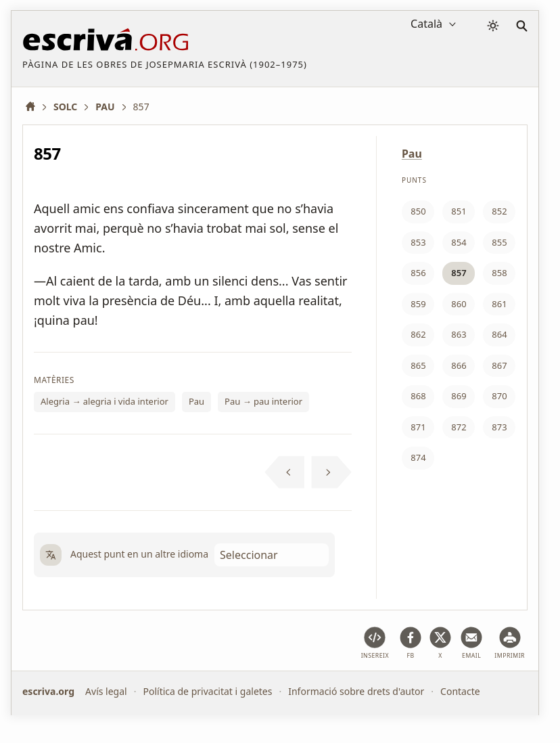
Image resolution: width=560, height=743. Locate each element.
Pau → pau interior (263, 401)
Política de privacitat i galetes (207, 691)
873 (499, 427)
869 (459, 396)
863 (459, 334)
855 (499, 242)
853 (418, 242)
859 (418, 304)
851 (459, 211)
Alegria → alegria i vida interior (104, 401)
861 (499, 304)
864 (499, 334)
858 (499, 273)
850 (418, 211)
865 (418, 365)
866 (459, 365)
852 (499, 211)
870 (499, 396)
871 (418, 427)
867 (499, 365)
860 (459, 304)
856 (418, 273)
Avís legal (106, 691)
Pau (196, 401)
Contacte (460, 691)
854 (459, 242)
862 (418, 334)
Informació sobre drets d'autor (356, 691)
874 (418, 457)
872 (459, 427)
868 (418, 396)
